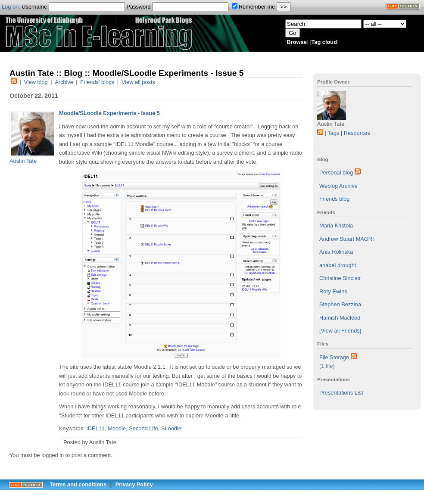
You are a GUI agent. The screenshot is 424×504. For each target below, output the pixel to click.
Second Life (143, 428)
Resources (357, 133)
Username (73, 7)
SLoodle (171, 428)
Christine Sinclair (340, 278)
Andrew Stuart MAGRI (347, 239)
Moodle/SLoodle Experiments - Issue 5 (109, 113)
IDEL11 (95, 428)
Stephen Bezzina (340, 304)
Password (177, 7)
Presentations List (341, 393)
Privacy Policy (134, 484)
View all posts (138, 82)
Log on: (11, 7)
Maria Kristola (336, 226)
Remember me (254, 7)
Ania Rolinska (336, 252)
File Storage (334, 357)
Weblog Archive (338, 186)
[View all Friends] (340, 331)
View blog (36, 82)
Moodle (117, 428)
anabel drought (338, 265)
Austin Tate (23, 161)
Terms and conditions (78, 484)
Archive (64, 82)
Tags (333, 133)
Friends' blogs (97, 82)
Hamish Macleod (340, 318)
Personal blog (336, 173)
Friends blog (334, 199)
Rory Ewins (333, 291)
